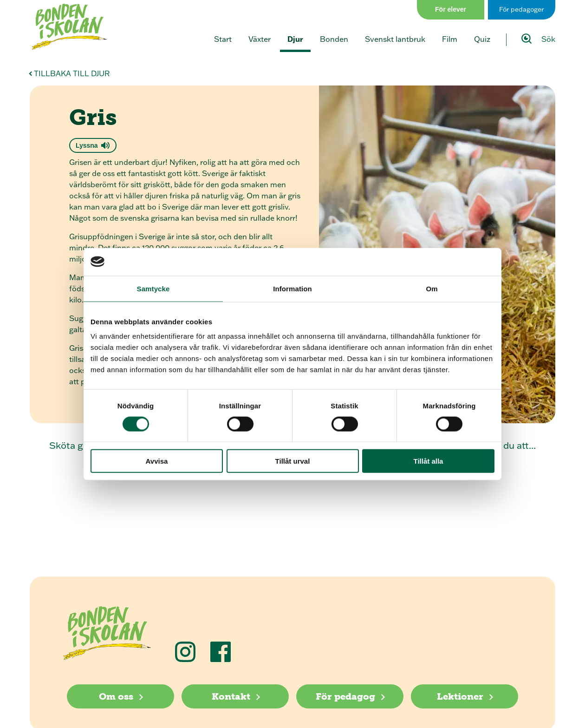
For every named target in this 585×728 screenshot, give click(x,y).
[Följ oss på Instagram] (185, 652)
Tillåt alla (429, 461)
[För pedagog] (350, 696)
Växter (260, 39)
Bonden (334, 39)
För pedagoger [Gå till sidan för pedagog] (522, 9)
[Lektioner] (465, 696)
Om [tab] (432, 288)
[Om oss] (120, 696)
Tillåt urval (293, 461)
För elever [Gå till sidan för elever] (451, 9)
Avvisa (157, 461)
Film (450, 39)
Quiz (482, 39)
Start (223, 39)
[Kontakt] (235, 696)
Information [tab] (292, 288)
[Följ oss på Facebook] (221, 652)
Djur (295, 39)
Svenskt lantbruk (395, 39)
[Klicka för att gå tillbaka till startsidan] (69, 27)
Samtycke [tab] (153, 288)
